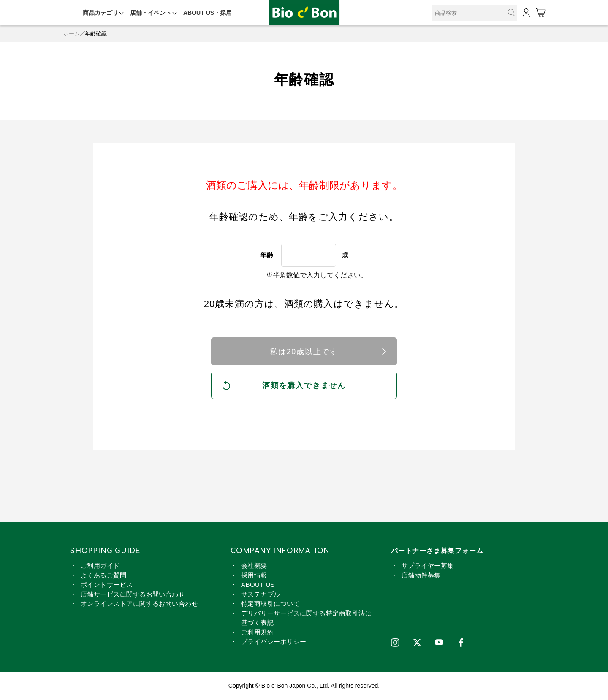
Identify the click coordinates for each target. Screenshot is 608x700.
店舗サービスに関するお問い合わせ (133, 595)
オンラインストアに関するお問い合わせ (139, 604)
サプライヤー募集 (428, 566)
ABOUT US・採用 (208, 13)
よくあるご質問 (103, 576)
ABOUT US (258, 585)
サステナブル (261, 595)
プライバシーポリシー (274, 642)
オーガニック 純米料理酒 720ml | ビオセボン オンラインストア (304, 13)
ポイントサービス (107, 585)
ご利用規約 (257, 633)
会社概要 (254, 566)
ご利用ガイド (100, 566)
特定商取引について (270, 604)
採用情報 (254, 576)
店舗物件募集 (421, 576)
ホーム (72, 34)
